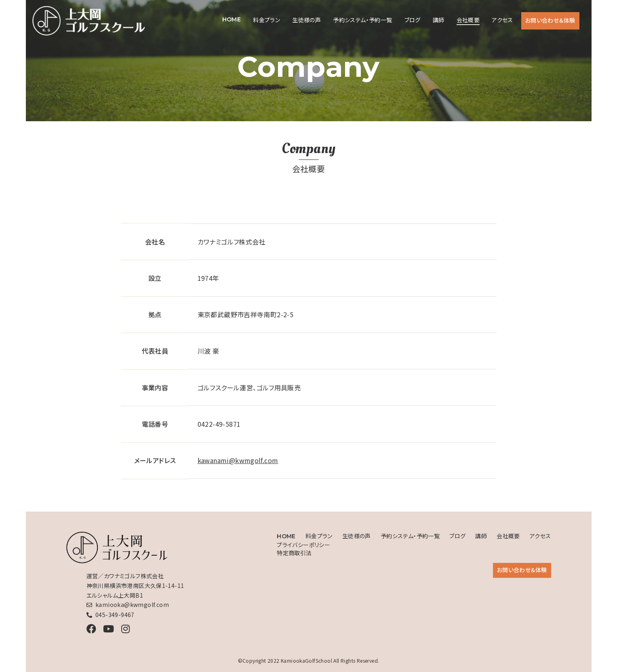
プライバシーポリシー (303, 545)
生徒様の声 (306, 20)
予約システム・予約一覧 (362, 20)
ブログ (413, 20)
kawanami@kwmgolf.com (238, 460)
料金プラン (266, 20)
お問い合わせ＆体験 (550, 20)
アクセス (502, 20)
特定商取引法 (294, 553)
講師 (439, 20)
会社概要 (468, 20)
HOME (232, 19)
